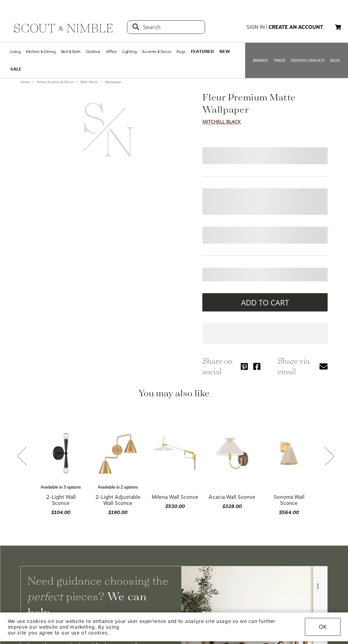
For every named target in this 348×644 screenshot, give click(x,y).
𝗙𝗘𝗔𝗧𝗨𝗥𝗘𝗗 (202, 52)
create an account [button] (296, 27)
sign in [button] (256, 27)
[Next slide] (329, 457)
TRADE (279, 60)
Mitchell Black (222, 122)
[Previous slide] (22, 457)
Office (111, 52)
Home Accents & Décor (55, 82)
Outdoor (93, 52)
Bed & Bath (71, 52)
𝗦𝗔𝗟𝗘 (16, 69)
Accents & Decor (157, 52)
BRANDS (260, 60)
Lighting (129, 52)
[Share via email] (324, 366)
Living (15, 52)
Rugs (181, 52)
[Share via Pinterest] (244, 366)
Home (26, 82)
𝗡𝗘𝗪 (224, 52)
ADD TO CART (265, 302)
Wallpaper (113, 82)
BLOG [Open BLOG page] (335, 60)
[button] (338, 27)
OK (323, 627)
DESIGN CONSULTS (308, 60)
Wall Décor (89, 82)
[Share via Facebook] (257, 366)
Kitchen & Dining (41, 52)
